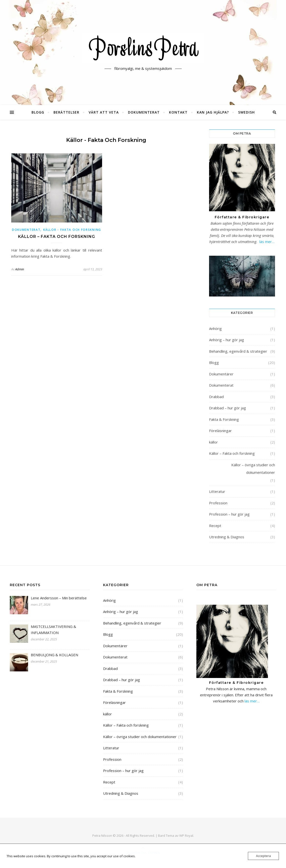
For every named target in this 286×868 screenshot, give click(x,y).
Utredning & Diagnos (227, 537)
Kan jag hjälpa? (213, 112)
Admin (20, 269)
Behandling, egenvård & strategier (238, 351)
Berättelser (66, 112)
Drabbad (216, 397)
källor (213, 442)
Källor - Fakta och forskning (72, 230)
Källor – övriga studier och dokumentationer (253, 469)
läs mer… (267, 242)
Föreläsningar (220, 431)
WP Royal (186, 836)
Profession (218, 503)
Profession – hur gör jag (229, 514)
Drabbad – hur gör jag (228, 408)
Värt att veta (104, 112)
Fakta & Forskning (224, 419)
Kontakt (178, 112)
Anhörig (215, 328)
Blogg (38, 112)
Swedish (246, 112)
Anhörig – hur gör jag (227, 340)
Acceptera (263, 856)
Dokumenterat (144, 112)
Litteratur (217, 491)
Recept (215, 526)
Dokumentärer (221, 374)
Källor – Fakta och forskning (57, 237)
